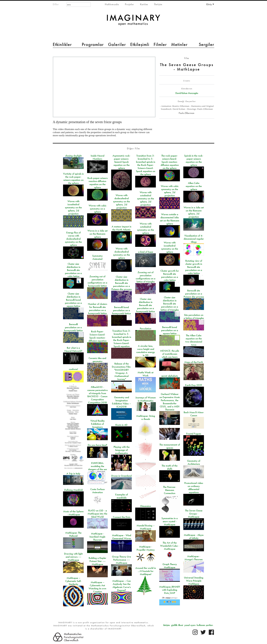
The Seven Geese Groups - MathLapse (194, 514)
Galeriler (117, 44)
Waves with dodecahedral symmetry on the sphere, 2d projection (121, 201)
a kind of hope (146, 252)
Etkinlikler (62, 44)
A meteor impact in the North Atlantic (121, 228)
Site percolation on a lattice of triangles (194, 316)
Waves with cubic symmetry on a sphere (98, 209)
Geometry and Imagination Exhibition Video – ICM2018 (121, 402)
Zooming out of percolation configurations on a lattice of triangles (146, 277)
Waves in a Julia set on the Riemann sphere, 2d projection (194, 212)
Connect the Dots (122, 517)
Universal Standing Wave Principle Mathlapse (194, 581)
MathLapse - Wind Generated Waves (122, 537)
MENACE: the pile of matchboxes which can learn (170, 354)
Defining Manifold (73, 490)
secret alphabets (170, 376)
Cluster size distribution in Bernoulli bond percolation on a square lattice (73, 300)
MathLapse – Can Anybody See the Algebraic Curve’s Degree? (122, 586)
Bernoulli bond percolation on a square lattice (170, 330)
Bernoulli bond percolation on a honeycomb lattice (121, 310)
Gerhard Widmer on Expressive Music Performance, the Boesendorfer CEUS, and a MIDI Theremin (170, 402)
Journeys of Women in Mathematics (146, 399)
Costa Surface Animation (98, 491)
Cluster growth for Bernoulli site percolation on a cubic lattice (170, 275)
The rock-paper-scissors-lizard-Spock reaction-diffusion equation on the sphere (170, 162)
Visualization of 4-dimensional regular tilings (194, 239)
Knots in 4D (121, 425)
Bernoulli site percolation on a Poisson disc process (194, 294)
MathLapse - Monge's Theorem (194, 558)
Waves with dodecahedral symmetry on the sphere (121, 253)
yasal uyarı (190, 625)
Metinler (179, 44)
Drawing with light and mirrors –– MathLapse (73, 557)
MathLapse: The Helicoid (73, 534)
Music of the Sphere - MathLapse (73, 513)
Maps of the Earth (194, 362)
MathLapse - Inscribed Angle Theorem (97, 537)
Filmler (160, 44)
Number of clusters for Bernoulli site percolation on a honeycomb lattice (98, 309)
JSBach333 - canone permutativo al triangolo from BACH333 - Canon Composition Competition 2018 (98, 395)
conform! (73, 369)
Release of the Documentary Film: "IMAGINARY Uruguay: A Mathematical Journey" (121, 371)
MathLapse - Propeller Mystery (146, 548)
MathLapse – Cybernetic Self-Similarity (73, 581)
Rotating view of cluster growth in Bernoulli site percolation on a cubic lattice (194, 267)
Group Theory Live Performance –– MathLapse (121, 560)
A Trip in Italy (73, 474)
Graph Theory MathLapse (170, 566)
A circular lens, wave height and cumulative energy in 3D (146, 351)
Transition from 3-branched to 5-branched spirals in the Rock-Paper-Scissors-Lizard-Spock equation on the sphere (146, 165)
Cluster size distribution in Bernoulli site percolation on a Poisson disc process (122, 283)
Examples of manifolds (122, 496)
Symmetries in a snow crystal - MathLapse (170, 521)
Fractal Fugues (194, 434)
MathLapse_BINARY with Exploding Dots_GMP (170, 590)
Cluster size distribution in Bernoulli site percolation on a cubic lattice (73, 270)
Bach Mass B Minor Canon (194, 414)
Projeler (129, 4)
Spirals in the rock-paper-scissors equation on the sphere (194, 160)
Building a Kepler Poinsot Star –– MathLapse (97, 561)
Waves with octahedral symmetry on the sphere (146, 228)
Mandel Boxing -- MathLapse (146, 527)
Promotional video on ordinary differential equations (194, 488)
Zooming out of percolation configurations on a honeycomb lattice (97, 281)
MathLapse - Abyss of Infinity (194, 536)
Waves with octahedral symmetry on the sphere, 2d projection (146, 198)
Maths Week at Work (146, 374)
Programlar (93, 44)
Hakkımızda (112, 4)
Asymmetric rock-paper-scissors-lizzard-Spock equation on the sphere (121, 162)
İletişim (158, 4)
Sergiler (207, 44)
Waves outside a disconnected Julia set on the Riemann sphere (170, 219)
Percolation (146, 329)
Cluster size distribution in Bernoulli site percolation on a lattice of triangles (170, 304)
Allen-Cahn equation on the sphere (194, 186)
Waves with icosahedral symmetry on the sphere (170, 247)
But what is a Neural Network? (73, 349)
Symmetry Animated (97, 257)
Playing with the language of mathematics (122, 450)
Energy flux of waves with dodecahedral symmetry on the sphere (73, 239)
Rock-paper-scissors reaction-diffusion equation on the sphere (98, 183)
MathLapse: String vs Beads (146, 417)
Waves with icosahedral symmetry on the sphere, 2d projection (73, 207)
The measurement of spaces (170, 446)
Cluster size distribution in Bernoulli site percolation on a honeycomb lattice (146, 305)
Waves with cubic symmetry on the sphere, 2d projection (170, 191)
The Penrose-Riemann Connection (170, 490)
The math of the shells (170, 467)
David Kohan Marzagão (187, 93)
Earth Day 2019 (194, 385)
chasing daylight (73, 156)
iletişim (167, 625)
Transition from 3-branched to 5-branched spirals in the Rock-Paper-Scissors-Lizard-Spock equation (122, 339)
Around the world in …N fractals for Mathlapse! (146, 571)
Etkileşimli (140, 44)
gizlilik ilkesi (177, 625)
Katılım (144, 4)
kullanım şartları (205, 625)
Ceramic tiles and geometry (97, 360)
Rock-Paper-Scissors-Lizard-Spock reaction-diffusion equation (98, 336)
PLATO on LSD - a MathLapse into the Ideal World (97, 514)
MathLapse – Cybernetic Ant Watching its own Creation (97, 587)
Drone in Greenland (121, 476)
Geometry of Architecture (194, 462)
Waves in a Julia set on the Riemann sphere (98, 234)
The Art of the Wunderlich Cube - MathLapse (170, 546)
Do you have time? (98, 445)
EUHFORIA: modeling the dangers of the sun (98, 466)
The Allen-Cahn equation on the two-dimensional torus (194, 340)
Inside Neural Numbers (98, 157)
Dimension (146, 506)
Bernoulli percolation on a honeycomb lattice (73, 327)
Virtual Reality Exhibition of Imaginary (98, 424)
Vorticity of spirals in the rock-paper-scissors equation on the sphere (73, 178)
